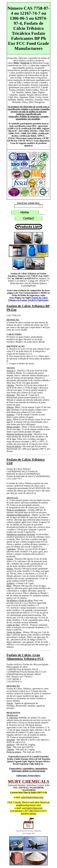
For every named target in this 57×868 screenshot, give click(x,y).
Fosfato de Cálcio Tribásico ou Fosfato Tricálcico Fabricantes (28, 299)
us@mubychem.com (32, 808)
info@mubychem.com (32, 797)
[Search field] (29, 206)
